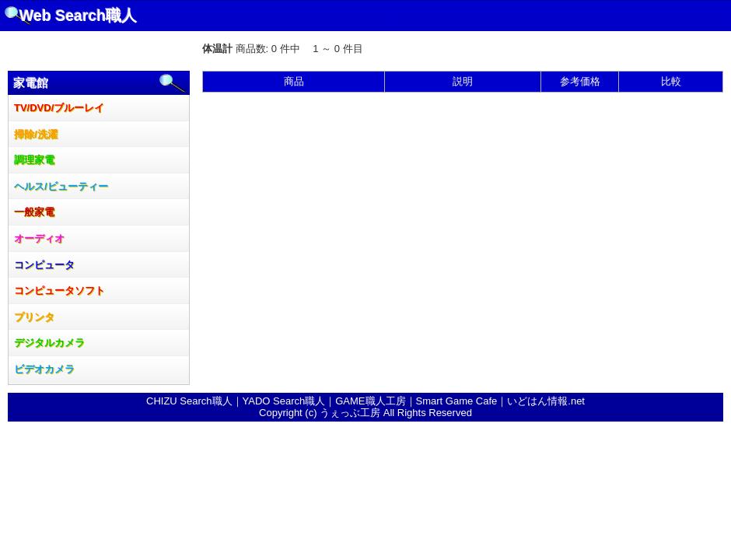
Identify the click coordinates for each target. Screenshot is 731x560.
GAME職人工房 (370, 401)
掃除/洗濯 (36, 134)
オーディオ (39, 238)
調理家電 (34, 160)
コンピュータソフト (59, 290)
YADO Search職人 (284, 401)
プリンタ (34, 317)
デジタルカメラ (49, 343)
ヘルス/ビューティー (61, 186)
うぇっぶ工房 (350, 413)
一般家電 (34, 212)
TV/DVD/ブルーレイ (59, 108)
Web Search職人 (78, 16)
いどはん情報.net (546, 401)
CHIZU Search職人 (189, 401)
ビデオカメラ (44, 369)
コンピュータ (44, 265)
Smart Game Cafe (457, 401)
